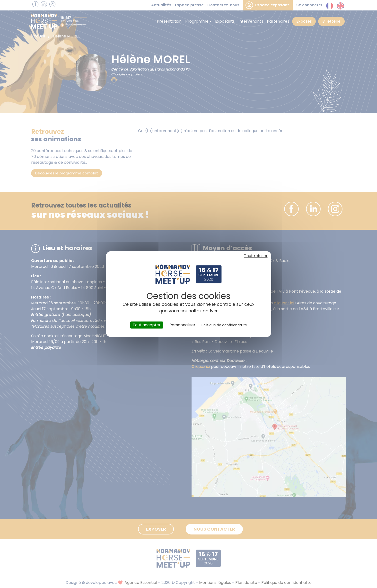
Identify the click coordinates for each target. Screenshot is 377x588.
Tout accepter (147, 325)
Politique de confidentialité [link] (224, 325)
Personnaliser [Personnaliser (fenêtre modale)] (182, 325)
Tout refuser (256, 256)
